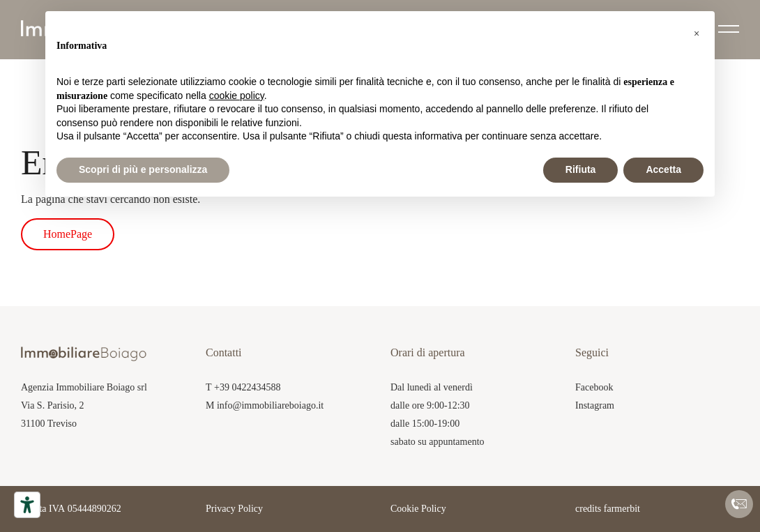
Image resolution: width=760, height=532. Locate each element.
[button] (697, 33)
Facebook (594, 387)
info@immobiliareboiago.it (270, 405)
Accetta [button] (663, 169)
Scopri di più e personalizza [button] (143, 169)
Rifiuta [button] (581, 169)
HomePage (68, 234)
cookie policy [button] (237, 96)
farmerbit (622, 509)
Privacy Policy (234, 509)
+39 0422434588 (247, 387)
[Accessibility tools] (27, 505)
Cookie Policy (418, 509)
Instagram (595, 405)
